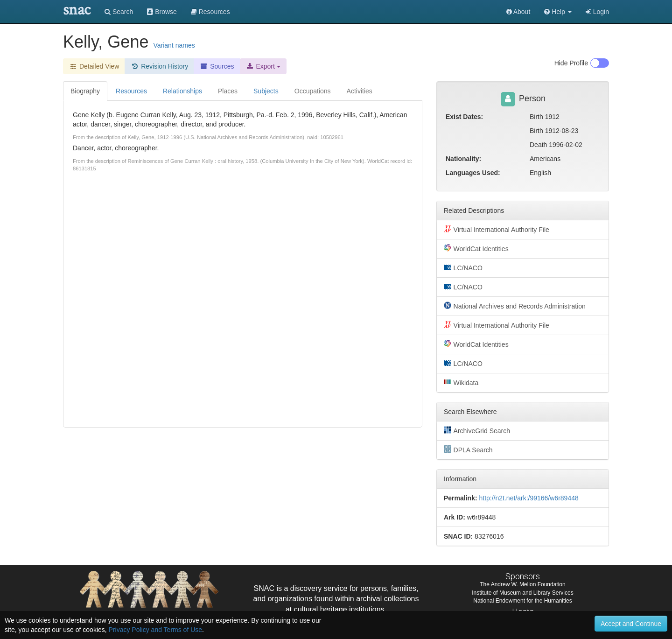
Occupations (313, 91)
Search (119, 12)
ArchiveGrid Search (477, 430)
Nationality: (463, 159)
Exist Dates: (464, 117)
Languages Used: (473, 173)
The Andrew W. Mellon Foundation (522, 584)
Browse (162, 12)
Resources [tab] (131, 91)
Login (597, 12)
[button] (558, 12)
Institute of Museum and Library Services (522, 593)
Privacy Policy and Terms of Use (155, 630)
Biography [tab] (85, 91)
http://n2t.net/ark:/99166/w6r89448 (528, 498)
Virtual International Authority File (497, 229)
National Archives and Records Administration (515, 306)
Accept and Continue (631, 624)
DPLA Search (468, 449)
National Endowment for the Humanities (522, 601)
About (518, 12)
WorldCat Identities (476, 248)
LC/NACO (463, 267)
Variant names (174, 45)
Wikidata (461, 382)
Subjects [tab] (266, 91)
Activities (360, 91)
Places (228, 91)
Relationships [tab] (182, 91)
